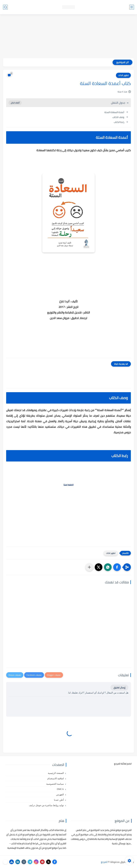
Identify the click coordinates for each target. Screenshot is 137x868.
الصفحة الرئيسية (56, 773)
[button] (117, 567)
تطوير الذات (123, 75)
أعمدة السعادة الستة (114, 112)
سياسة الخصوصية (55, 784)
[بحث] (5, 7)
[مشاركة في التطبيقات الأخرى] (89, 567)
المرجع (104, 862)
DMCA (60, 789)
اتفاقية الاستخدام (56, 779)
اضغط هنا (68, 485)
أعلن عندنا (59, 800)
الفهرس (60, 795)
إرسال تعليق (119, 688)
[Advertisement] (68, 37)
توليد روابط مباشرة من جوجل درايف (46, 805)
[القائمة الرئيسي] (132, 7)
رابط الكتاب (119, 122)
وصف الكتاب (118, 117)
